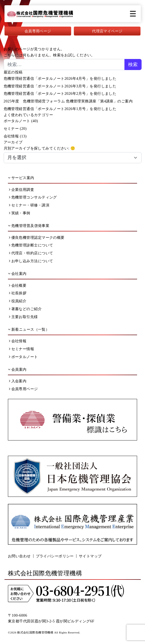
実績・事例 (20, 213)
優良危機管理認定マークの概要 (37, 237)
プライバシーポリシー (55, 556)
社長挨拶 (18, 293)
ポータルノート (17, 121)
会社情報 (11, 136)
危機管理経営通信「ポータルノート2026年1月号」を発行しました (60, 109)
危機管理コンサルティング (33, 197)
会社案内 (17, 274)
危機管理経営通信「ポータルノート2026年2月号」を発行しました (60, 93)
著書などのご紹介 (25, 309)
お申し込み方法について (31, 261)
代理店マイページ (107, 31)
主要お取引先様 (23, 317)
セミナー (11, 128)
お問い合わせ (19, 556)
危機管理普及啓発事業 (29, 226)
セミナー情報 (22, 349)
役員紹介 (18, 301)
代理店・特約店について (31, 253)
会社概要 (18, 285)
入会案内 (18, 381)
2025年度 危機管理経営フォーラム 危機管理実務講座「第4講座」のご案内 (68, 101)
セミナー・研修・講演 (29, 205)
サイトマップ (90, 556)
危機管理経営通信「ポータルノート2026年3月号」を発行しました (60, 86)
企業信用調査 (22, 190)
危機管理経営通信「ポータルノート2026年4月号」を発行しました (60, 78)
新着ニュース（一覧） (29, 329)
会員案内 (17, 369)
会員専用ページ (38, 31)
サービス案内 (21, 178)
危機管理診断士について (31, 245)
